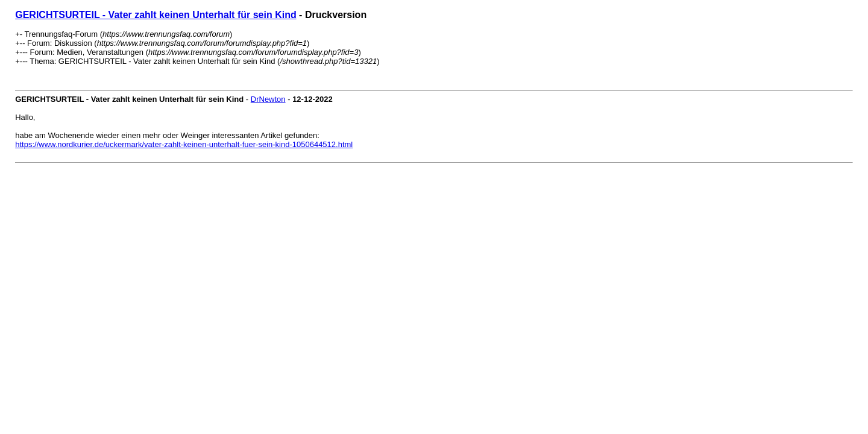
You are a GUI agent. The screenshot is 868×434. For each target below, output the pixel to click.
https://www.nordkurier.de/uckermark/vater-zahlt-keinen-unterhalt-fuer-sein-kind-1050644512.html (184, 144)
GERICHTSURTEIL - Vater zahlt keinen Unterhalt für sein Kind (156, 15)
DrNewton (268, 99)
